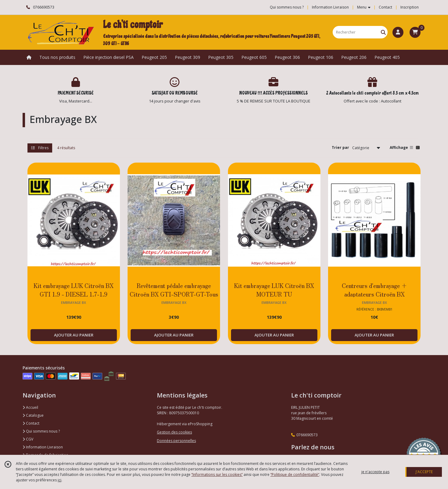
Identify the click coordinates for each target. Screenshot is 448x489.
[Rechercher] (383, 32)
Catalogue (33, 415)
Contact (385, 7)
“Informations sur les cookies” (217, 475)
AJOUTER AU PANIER (74, 335)
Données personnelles (176, 441)
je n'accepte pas (375, 472)
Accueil (30, 407)
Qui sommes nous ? (41, 431)
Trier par (340, 147)
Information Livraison (43, 447)
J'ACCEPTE (424, 472)
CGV (28, 439)
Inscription (410, 7)
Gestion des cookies (174, 432)
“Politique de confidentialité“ (295, 475)
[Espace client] (398, 32)
